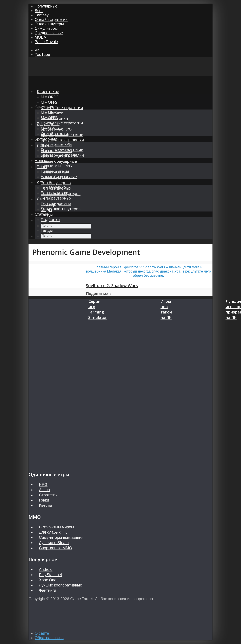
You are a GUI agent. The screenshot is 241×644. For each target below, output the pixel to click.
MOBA (40, 37)
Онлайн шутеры (49, 24)
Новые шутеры (55, 171)
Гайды (47, 230)
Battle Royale (46, 42)
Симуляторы (46, 28)
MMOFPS (49, 102)
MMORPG (50, 112)
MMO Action (52, 128)
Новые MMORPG (56, 166)
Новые (41, 161)
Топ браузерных (56, 183)
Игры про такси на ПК (166, 309)
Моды (46, 225)
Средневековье (49, 33)
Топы (40, 182)
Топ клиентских (56, 193)
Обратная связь (49, 638)
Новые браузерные (59, 161)
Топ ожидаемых (56, 203)
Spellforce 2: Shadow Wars (112, 285)
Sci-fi (39, 11)
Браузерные (46, 139)
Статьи (41, 214)
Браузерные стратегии (62, 150)
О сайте (42, 633)
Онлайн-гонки (54, 134)
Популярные (46, 6)
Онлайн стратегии (51, 19)
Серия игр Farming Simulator (98, 309)
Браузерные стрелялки (62, 140)
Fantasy (42, 15)
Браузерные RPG (56, 144)
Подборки (50, 220)
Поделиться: (98, 294)
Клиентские (46, 107)
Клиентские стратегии (62, 108)
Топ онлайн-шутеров (61, 209)
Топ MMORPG (54, 187)
